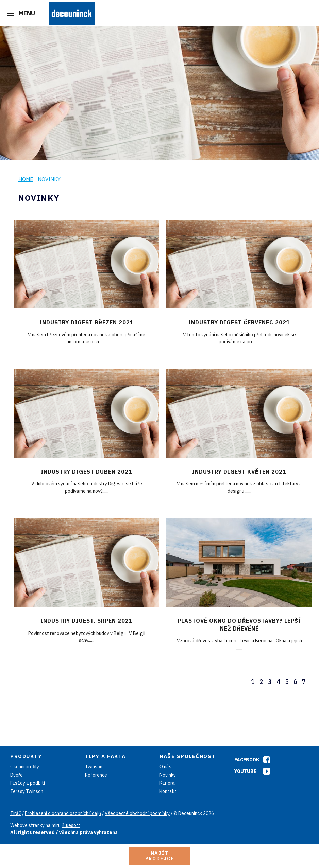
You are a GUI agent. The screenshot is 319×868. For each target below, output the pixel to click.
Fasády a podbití (28, 783)
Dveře (16, 775)
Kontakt (168, 791)
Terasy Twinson (27, 791)
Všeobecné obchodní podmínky (137, 813)
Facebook (247, 760)
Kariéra (167, 783)
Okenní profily (25, 767)
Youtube (245, 771)
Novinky (168, 775)
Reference (96, 775)
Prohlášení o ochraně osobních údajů (63, 813)
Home (26, 179)
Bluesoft (71, 825)
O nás (165, 767)
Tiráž (16, 813)
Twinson (94, 767)
